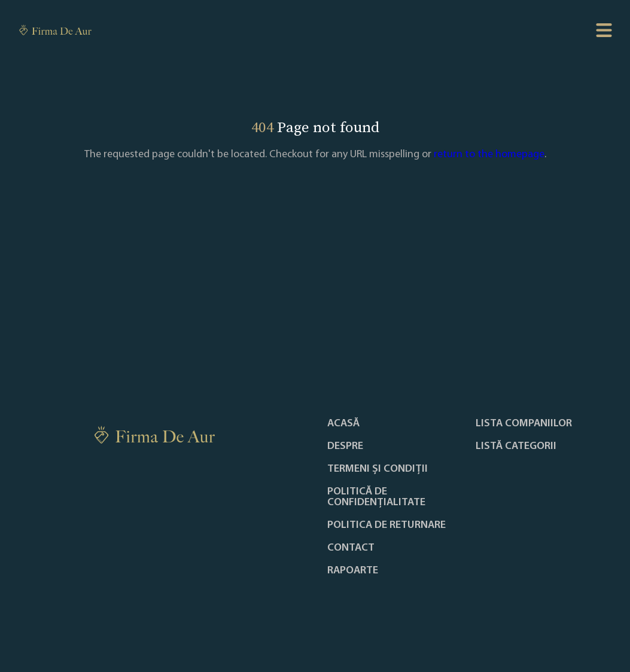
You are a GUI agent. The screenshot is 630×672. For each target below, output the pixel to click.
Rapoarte (353, 571)
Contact (351, 548)
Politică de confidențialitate (376, 497)
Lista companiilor (524, 424)
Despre (345, 447)
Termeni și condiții (378, 469)
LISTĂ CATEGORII (516, 447)
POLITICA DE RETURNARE (386, 526)
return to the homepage (489, 155)
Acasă (343, 424)
